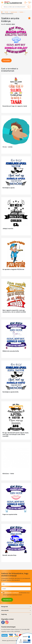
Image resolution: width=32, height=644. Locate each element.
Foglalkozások (14, 12)
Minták (7, 12)
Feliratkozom (7, 600)
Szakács (22, 12)
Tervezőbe (6, 60)
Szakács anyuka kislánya (7, 14)
